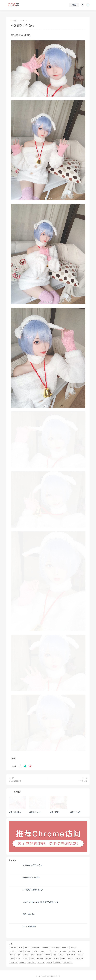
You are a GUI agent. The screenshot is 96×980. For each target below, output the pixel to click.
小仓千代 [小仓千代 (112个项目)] (12, 955)
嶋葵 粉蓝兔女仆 (35, 812)
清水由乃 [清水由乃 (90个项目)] (80, 955)
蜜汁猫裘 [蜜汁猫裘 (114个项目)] (56, 958)
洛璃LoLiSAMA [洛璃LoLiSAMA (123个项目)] (71, 955)
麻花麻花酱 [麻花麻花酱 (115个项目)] (58, 962)
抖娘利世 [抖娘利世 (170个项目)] (25, 955)
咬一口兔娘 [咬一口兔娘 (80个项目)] (63, 951)
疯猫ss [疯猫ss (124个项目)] (18, 958)
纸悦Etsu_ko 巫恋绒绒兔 (32, 865)
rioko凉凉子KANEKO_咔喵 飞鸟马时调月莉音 (41, 902)
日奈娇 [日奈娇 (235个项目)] (32, 955)
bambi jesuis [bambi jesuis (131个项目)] (13, 948)
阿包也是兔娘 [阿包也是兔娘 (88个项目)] (14, 962)
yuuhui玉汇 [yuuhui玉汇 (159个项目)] (13, 951)
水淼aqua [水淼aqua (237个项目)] (62, 955)
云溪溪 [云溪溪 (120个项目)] (42, 951)
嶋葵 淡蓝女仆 (75, 812)
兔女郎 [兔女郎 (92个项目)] (49, 951)
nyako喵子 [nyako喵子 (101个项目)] (65, 948)
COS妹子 (14, 21)
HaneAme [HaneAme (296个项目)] (45, 948)
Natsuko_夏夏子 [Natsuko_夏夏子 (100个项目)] (55, 948)
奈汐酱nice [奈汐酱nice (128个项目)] (72, 951)
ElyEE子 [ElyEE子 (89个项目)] (27, 948)
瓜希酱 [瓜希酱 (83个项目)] (12, 958)
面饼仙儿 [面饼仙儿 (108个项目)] (49, 962)
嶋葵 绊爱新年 (55, 812)
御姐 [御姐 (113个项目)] (19, 955)
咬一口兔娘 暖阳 (29, 926)
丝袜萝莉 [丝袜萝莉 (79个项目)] (28, 951)
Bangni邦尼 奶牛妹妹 (31, 877)
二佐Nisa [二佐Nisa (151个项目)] (35, 951)
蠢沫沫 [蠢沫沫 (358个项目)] (63, 958)
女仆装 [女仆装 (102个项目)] (80, 951)
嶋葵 (14, 759)
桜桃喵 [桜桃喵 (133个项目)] (54, 955)
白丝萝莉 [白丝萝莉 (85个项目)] (25, 958)
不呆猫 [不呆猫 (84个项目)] (21, 951)
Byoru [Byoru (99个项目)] (21, 948)
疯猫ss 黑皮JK (28, 914)
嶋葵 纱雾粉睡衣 (15, 812)
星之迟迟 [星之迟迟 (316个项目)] (40, 955)
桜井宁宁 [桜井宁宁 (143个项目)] (47, 955)
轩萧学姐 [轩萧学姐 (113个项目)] (70, 958)
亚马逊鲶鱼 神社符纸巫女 (33, 890)
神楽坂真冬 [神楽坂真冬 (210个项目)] (40, 958)
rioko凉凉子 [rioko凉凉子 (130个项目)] (74, 948)
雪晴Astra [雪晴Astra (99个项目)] (23, 962)
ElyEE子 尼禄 (82, 781)
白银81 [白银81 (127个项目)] (32, 958)
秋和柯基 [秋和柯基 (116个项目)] (48, 958)
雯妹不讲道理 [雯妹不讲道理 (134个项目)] (32, 962)
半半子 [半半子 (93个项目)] (55, 951)
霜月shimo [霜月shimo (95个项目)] (41, 962)
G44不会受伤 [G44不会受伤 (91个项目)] (36, 948)
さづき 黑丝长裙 (15, 781)
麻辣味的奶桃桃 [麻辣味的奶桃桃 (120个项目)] (68, 962)
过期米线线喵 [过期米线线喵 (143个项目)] (79, 958)
